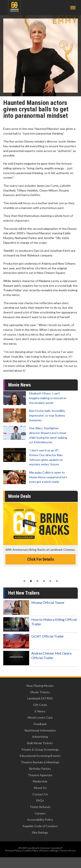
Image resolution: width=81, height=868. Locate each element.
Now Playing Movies (40, 686)
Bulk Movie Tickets (40, 743)
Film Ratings (40, 832)
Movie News (20, 385)
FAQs (40, 800)
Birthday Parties (40, 769)
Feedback (40, 724)
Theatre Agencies (40, 775)
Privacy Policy (13, 850)
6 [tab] (57, 581)
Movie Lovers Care (40, 717)
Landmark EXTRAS (40, 698)
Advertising (40, 737)
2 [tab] (31, 581)
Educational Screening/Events (40, 756)
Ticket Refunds (40, 807)
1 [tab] (24, 581)
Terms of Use (68, 850)
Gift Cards (40, 705)
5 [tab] (50, 581)
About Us (40, 788)
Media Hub (40, 781)
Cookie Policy (31, 850)
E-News (40, 711)
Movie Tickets (40, 692)
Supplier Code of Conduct (40, 826)
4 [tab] (44, 581)
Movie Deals (20, 496)
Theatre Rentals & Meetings (40, 762)
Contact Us (40, 794)
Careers (40, 813)
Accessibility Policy (40, 820)
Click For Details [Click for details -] (41, 559)
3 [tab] (37, 581)
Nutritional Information (40, 730)
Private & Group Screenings (40, 749)
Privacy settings (49, 850)
